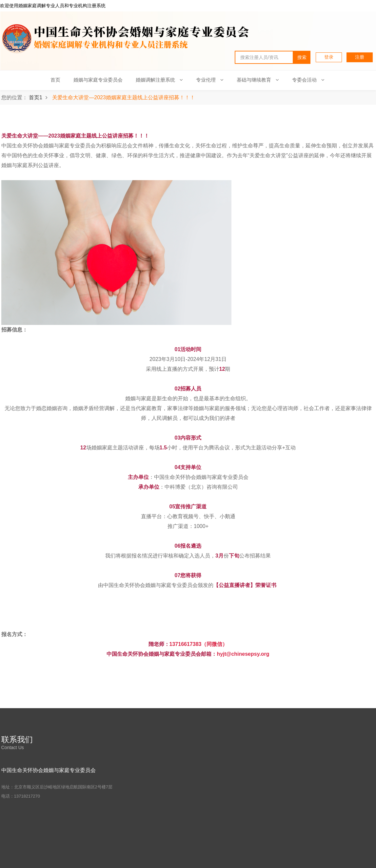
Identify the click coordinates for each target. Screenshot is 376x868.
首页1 (36, 97)
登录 (329, 57)
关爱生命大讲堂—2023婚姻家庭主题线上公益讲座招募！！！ (124, 97)
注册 (360, 57)
